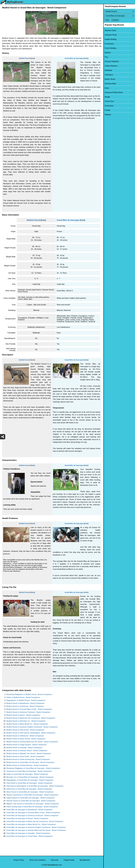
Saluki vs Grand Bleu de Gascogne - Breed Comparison (27, 774)
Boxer (107, 88)
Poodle (107, 110)
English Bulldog (111, 39)
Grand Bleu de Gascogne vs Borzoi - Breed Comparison (27, 818)
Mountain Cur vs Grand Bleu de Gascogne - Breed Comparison (30, 777)
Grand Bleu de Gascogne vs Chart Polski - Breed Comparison (29, 836)
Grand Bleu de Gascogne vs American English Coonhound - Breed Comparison (36, 827)
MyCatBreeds (85, 860)
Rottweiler (108, 70)
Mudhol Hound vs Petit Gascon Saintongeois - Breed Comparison (31, 733)
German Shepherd (112, 61)
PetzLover (55, 860)
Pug (106, 57)
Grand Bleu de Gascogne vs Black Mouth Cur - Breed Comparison (31, 824)
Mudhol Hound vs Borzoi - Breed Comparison (23, 715)
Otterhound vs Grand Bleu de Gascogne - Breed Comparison (29, 789)
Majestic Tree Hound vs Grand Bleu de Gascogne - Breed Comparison (33, 804)
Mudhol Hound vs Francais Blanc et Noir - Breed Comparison (29, 709)
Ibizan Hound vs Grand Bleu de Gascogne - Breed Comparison (30, 792)
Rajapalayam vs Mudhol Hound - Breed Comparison (26, 700)
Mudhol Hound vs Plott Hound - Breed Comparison (25, 730)
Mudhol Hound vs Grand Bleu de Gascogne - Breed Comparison (30, 762)
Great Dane (109, 106)
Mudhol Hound (25, 58)
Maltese (108, 53)
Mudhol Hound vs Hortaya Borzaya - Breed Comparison (27, 765)
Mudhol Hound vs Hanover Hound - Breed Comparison (27, 751)
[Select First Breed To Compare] (119, 11)
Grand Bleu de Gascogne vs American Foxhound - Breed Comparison (32, 816)
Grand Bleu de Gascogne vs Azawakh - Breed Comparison (28, 833)
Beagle (107, 97)
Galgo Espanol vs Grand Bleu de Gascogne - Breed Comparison (30, 798)
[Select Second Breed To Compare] (119, 16)
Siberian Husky (110, 30)
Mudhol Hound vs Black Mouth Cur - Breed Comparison (27, 724)
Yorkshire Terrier (111, 35)
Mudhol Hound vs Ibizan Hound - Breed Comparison (26, 739)
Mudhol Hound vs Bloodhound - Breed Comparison (25, 703)
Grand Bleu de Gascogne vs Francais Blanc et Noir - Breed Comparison (33, 813)
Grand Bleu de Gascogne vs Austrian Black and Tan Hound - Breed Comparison (36, 830)
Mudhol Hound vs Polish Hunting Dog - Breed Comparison (28, 759)
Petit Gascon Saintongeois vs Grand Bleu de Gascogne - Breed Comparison (35, 786)
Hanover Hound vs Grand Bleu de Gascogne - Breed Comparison (31, 801)
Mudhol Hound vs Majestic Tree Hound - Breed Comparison (29, 754)
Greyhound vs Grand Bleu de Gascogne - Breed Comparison (29, 771)
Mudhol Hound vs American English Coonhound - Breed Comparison (32, 727)
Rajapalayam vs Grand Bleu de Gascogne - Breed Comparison (30, 780)
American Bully (110, 84)
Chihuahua (109, 75)
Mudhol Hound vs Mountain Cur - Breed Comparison (26, 721)
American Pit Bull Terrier (114, 92)
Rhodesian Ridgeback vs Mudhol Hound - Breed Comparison (29, 694)
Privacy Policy (19, 860)
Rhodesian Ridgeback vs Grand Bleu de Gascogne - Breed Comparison (33, 768)
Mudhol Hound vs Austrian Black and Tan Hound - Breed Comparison (32, 742)
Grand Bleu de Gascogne (74, 58)
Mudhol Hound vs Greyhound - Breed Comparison (25, 706)
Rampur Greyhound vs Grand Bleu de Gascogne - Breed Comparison (32, 795)
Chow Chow (109, 101)
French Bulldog (110, 48)
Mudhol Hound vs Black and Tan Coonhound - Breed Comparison (31, 718)
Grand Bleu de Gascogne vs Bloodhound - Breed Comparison (29, 810)
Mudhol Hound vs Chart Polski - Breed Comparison (25, 756)
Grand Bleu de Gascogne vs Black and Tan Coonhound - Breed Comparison (35, 821)
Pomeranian (109, 44)
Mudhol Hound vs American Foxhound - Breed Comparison (28, 712)
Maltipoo (108, 115)
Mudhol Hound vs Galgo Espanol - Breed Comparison (26, 745)
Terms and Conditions (37, 860)
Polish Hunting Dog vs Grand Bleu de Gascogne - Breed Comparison (32, 807)
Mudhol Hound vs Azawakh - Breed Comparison (24, 748)
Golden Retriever (111, 66)
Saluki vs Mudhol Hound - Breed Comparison (23, 697)
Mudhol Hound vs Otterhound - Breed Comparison (25, 736)
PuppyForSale (69, 860)
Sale (33, 58)
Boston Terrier (110, 79)
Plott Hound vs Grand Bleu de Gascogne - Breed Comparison (29, 783)
